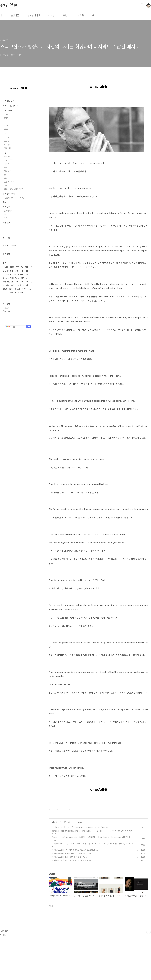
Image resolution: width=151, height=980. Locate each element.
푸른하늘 (20, 267)
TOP (148, 971)
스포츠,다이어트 (10, 182)
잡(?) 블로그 (11, 5)
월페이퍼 (7, 148)
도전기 (66, 15)
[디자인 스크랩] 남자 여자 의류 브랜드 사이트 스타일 (73, 889)
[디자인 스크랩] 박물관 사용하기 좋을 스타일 (70, 892)
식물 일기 (7, 207)
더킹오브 (17, 289)
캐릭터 (5, 267)
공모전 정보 (8, 160)
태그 (94, 15)
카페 (20, 285)
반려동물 (21, 274)
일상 (4, 278)
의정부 (24, 289)
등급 (30, 289)
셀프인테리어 (34, 15)
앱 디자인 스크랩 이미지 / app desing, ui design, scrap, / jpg (78, 866)
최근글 (6, 245)
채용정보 (7, 171)
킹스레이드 (7, 274)
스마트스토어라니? (11, 106)
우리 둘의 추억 (9, 194)
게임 (4, 292)
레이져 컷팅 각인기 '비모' (14, 189)
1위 (31, 267)
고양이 (25, 285)
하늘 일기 (7, 222)
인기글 (14, 245)
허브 (6, 214)
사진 (10, 289)
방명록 (81, 15)
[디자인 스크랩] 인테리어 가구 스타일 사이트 (70, 899)
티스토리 (7, 157)
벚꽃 (14, 274)
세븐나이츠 (12, 278)
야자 (6, 218)
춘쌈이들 (15, 15)
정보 (6, 175)
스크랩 (62, 861)
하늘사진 (6, 282)
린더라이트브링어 (18, 282)
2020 (6, 122)
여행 (6, 186)
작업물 (7, 137)
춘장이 (14, 285)
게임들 (7, 164)
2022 (6, 129)
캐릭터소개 (12, 292)
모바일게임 (22, 278)
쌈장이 (20, 292)
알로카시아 (8, 211)
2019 (6, 118)
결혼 (6, 167)
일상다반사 (7, 110)
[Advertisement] (98, 818)
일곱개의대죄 (8, 271)
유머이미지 (19, 271)
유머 (5, 202)
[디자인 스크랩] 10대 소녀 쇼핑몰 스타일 (68, 896)
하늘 (28, 274)
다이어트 (6, 285)
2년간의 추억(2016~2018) (14, 198)
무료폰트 (7, 144)
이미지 (29, 282)
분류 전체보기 (8, 101)
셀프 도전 (8, 178)
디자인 (51, 15)
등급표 (12, 267)
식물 (26, 271)
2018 (6, 114)
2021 (6, 125)
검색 (142, 6)
